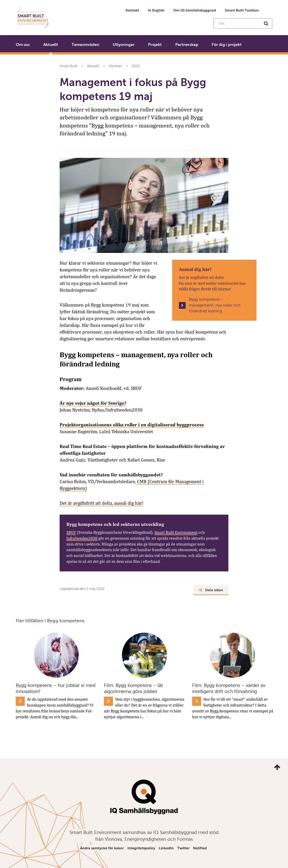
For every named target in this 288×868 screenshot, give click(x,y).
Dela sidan (211, 590)
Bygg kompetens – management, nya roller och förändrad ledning (215, 305)
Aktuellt (51, 45)
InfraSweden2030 (82, 538)
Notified (200, 848)
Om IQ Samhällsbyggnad (195, 10)
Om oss (23, 45)
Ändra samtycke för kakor (102, 848)
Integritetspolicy (141, 848)
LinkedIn (166, 848)
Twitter (183, 848)
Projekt (155, 45)
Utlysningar (124, 45)
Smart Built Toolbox (242, 10)
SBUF (71, 532)
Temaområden (85, 45)
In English (156, 10)
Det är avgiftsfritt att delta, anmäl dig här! (101, 503)
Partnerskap (187, 45)
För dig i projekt (227, 45)
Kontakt (132, 10)
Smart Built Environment (176, 532)
